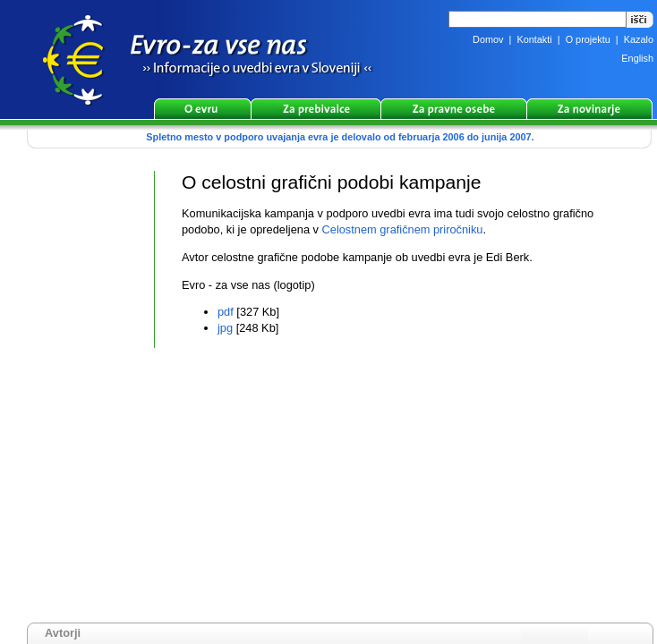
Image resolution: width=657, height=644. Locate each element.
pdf (226, 312)
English (637, 58)
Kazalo (639, 39)
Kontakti (534, 39)
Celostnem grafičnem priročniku (403, 229)
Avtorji (63, 633)
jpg (225, 328)
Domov (488, 39)
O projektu (588, 39)
